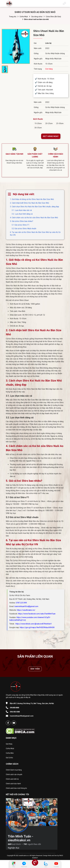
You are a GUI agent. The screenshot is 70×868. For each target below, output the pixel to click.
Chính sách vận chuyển (14, 775)
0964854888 (14, 709)
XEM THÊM (35, 670)
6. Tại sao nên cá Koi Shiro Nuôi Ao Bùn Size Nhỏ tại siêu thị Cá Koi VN (35, 234)
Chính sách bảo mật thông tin (16, 789)
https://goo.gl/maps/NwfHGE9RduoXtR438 (37, 627)
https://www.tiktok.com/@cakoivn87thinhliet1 (33, 624)
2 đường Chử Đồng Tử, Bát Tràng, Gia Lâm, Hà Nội (32, 704)
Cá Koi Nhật (24, 17)
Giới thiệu (9, 745)
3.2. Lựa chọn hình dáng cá (22, 214)
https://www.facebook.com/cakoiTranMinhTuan (37, 614)
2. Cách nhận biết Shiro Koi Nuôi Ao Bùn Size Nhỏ (30, 203)
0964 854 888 (15, 713)
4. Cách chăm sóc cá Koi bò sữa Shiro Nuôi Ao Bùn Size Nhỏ (34, 218)
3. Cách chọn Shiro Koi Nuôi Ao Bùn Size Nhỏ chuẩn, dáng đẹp (34, 207)
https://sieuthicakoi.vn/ (26, 610)
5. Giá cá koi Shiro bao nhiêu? (22, 221)
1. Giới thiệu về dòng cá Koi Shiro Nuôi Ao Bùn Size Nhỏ (32, 199)
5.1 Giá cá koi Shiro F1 (21, 225)
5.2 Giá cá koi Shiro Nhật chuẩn (24, 229)
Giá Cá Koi (9, 759)
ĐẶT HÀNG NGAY (51, 136)
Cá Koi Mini (10, 754)
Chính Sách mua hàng (14, 771)
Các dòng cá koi (37, 17)
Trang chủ (13, 17)
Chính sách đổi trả (12, 780)
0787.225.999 (21, 603)
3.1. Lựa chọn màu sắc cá (22, 210)
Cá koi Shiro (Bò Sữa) (53, 17)
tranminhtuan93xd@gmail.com (26, 606)
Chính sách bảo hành (13, 785)
